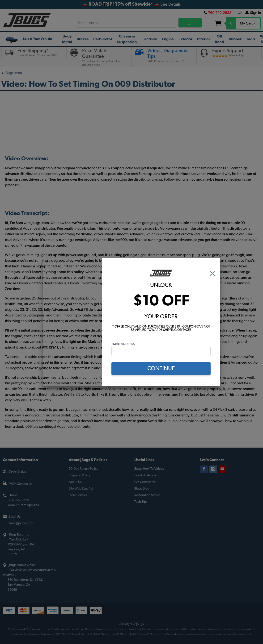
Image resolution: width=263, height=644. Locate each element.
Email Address (123, 344)
